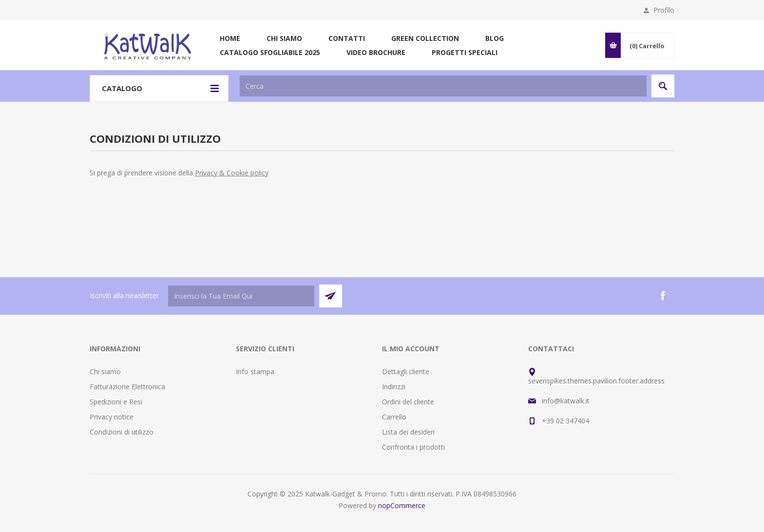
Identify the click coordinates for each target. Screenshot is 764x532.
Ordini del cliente (408, 402)
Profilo (664, 10)
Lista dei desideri (408, 432)
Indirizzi (394, 387)
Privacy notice (112, 417)
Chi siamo (105, 371)
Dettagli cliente (406, 371)
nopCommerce (402, 505)
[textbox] (443, 86)
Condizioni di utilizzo (122, 432)
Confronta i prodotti (413, 447)
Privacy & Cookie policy (232, 173)
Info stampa (255, 371)
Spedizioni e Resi (116, 402)
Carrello (394, 417)
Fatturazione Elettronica (127, 387)
